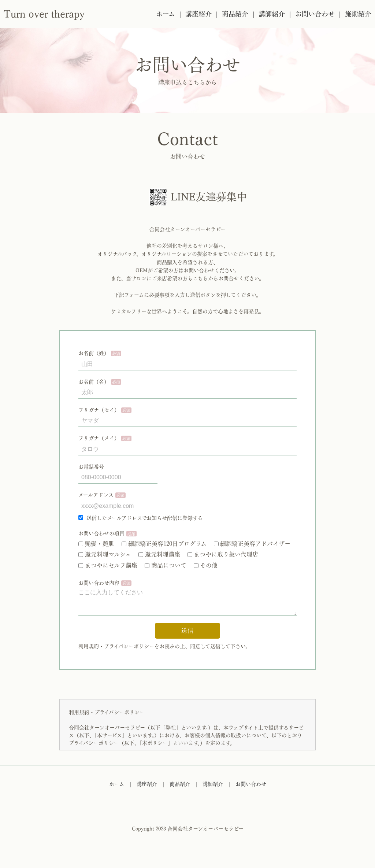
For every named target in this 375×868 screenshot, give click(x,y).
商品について (166, 565)
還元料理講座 (159, 554)
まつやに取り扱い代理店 (223, 554)
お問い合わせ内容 (99, 583)
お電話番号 (91, 467)
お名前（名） (94, 382)
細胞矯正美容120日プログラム (164, 544)
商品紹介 (235, 14)
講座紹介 (198, 14)
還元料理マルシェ (105, 554)
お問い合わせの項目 (101, 533)
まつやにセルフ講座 (108, 565)
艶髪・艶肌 (96, 544)
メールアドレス (96, 495)
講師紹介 (272, 14)
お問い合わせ (315, 14)
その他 (206, 565)
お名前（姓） (94, 353)
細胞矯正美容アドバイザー (252, 544)
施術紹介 (358, 14)
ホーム (166, 14)
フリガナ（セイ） (99, 410)
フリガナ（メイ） (99, 438)
